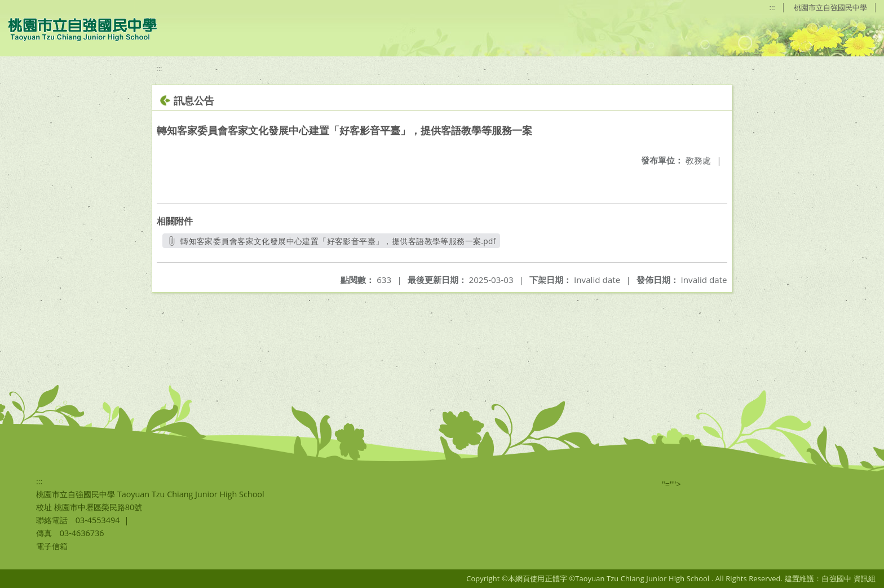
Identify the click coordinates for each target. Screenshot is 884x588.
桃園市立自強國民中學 (830, 7)
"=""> (671, 484)
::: (772, 7)
